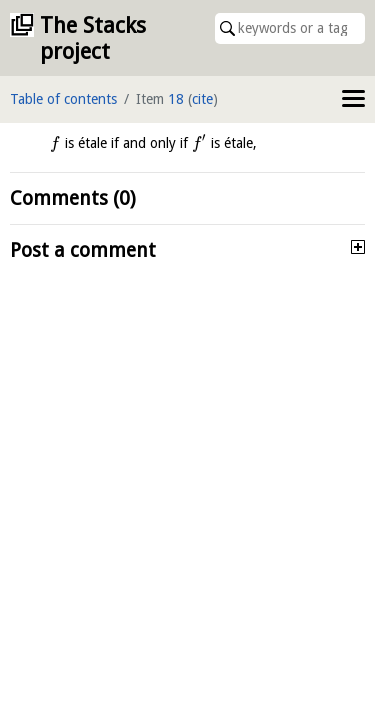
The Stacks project (93, 38)
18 (176, 99)
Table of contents (63, 99)
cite (202, 99)
